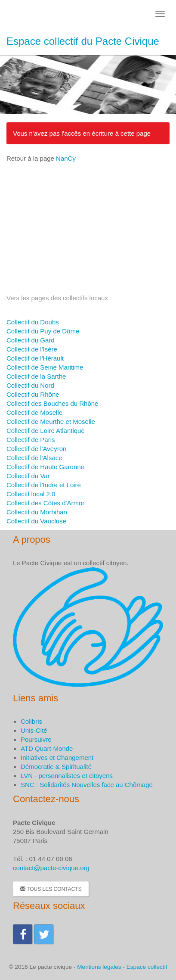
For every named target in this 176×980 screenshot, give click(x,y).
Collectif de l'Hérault (35, 358)
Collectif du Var (28, 476)
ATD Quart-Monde (47, 748)
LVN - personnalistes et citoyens (67, 776)
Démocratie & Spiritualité (56, 767)
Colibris (31, 721)
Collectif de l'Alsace (34, 458)
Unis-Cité (34, 730)
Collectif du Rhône (33, 394)
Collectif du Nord (30, 385)
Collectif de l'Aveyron (36, 449)
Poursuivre (36, 739)
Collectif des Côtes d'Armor (45, 503)
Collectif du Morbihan (37, 512)
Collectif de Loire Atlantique (46, 431)
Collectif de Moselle (34, 412)
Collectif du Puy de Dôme (43, 331)
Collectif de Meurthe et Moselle (51, 422)
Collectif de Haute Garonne (45, 467)
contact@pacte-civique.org (51, 868)
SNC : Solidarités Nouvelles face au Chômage (87, 785)
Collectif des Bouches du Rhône (52, 403)
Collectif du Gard (31, 340)
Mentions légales (99, 967)
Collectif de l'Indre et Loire (44, 485)
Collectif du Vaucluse (36, 521)
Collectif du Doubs (33, 322)
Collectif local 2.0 (31, 494)
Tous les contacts (51, 889)
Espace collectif (147, 967)
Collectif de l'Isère (32, 349)
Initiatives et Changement (57, 758)
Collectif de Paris (31, 440)
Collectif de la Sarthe (36, 376)
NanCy (66, 158)
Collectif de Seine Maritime (45, 367)
